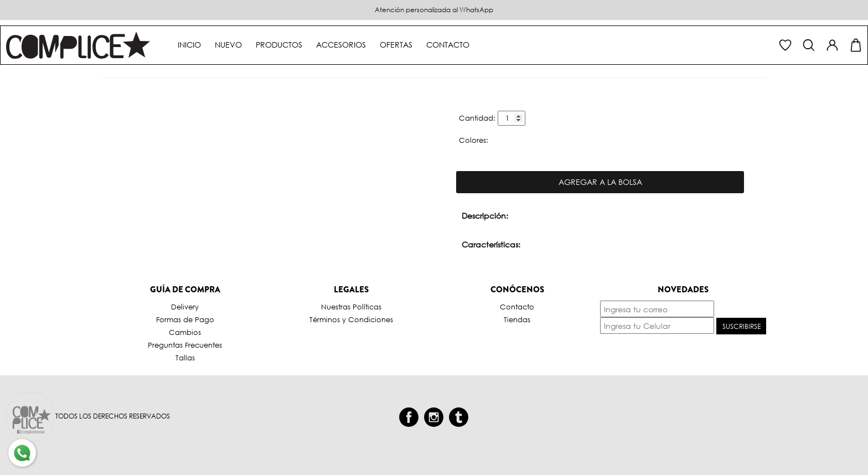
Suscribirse (742, 326)
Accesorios (341, 45)
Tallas (185, 358)
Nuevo (228, 45)
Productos (279, 45)
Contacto (448, 45)
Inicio (189, 45)
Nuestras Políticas (351, 307)
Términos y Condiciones (351, 320)
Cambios (185, 332)
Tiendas (517, 320)
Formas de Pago (185, 320)
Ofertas (396, 45)
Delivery (185, 307)
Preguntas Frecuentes (185, 345)
